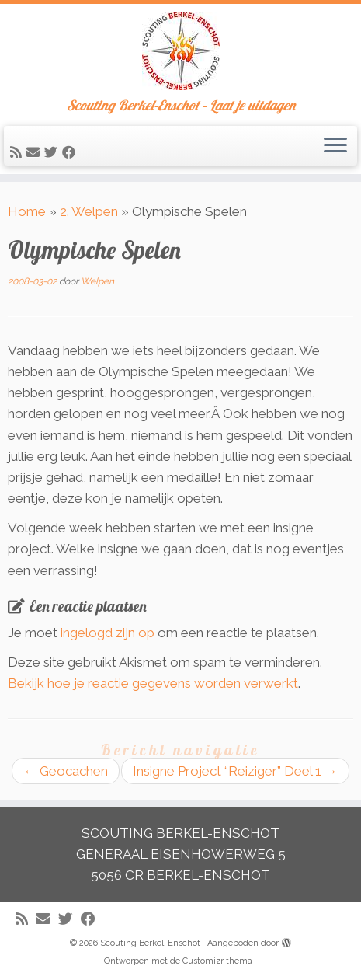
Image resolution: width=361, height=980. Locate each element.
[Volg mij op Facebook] (71, 152)
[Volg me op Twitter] (53, 152)
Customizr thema (217, 961)
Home (27, 211)
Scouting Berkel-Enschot (150, 943)
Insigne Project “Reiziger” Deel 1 (235, 771)
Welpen (97, 281)
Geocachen (66, 771)
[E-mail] (35, 152)
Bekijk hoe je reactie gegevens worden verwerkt (153, 683)
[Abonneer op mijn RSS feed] (18, 152)
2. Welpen (89, 211)
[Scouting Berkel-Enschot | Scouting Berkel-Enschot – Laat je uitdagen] (180, 51)
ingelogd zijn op (108, 633)
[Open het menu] (335, 146)
